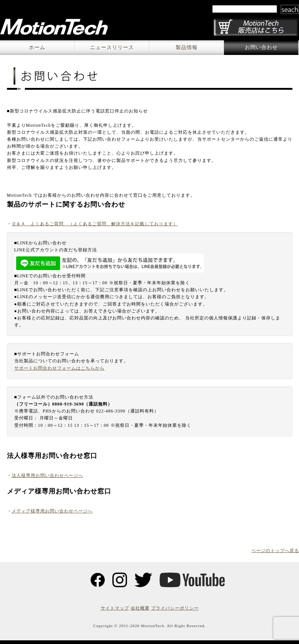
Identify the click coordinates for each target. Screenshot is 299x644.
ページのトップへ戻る (275, 551)
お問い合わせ (261, 47)
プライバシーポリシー (175, 608)
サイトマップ (115, 608)
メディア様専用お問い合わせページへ (52, 511)
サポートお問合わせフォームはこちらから (59, 368)
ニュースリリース (112, 47)
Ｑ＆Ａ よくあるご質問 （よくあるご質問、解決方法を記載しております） (95, 224)
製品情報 (187, 47)
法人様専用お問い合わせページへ (47, 475)
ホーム (37, 47)
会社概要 (140, 608)
